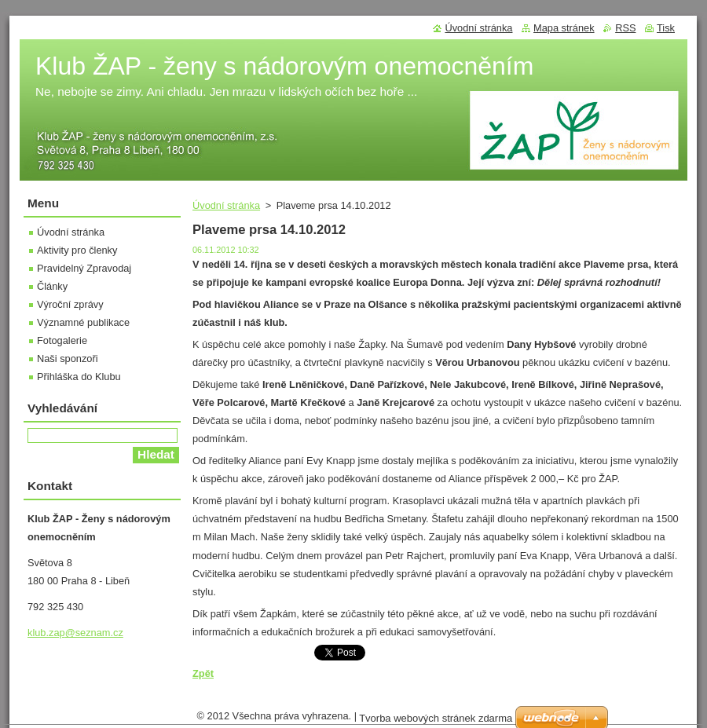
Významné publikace (83, 322)
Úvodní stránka (226, 205)
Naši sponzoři (68, 359)
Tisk (666, 28)
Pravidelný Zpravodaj (84, 268)
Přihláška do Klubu (79, 377)
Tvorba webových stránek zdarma (436, 718)
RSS (625, 28)
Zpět (203, 673)
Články (52, 286)
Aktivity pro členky (77, 250)
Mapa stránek (564, 28)
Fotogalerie (62, 340)
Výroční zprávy (70, 304)
